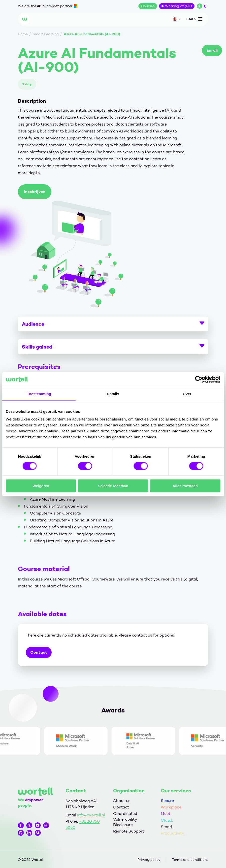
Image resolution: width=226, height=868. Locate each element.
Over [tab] (187, 394)
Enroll (212, 50)
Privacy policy (149, 860)
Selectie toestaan (113, 486)
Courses (148, 6)
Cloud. (167, 820)
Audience (113, 324)
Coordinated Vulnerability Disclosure (125, 819)
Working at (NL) (178, 6)
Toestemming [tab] (39, 394)
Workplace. (171, 807)
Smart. (167, 827)
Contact (39, 652)
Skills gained (113, 347)
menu (194, 20)
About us (122, 801)
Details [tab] (113, 394)
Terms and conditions (190, 860)
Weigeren (41, 486)
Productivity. (173, 833)
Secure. (168, 801)
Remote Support (129, 831)
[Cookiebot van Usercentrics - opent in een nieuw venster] (199, 379)
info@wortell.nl (91, 815)
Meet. (166, 814)
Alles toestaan (185, 486)
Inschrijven (35, 192)
